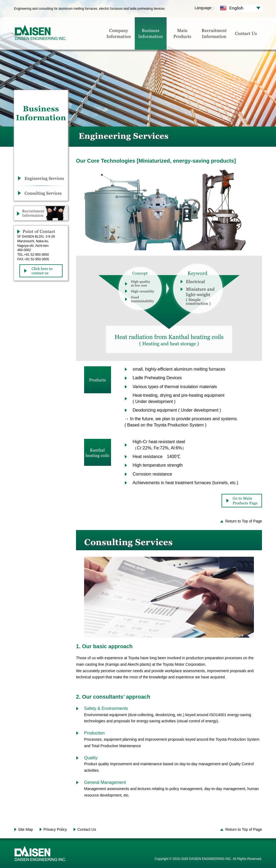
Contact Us (87, 829)
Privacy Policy (55, 829)
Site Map (25, 829)
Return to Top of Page (244, 521)
